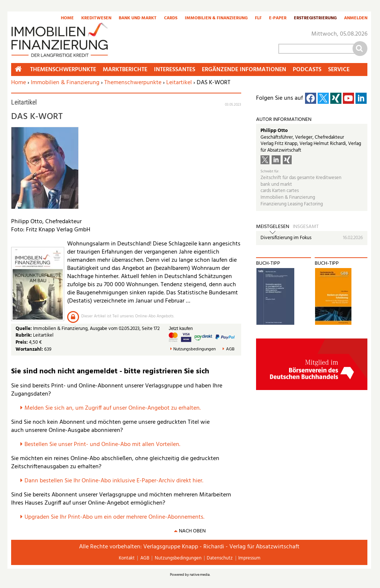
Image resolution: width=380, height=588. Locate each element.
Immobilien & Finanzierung (216, 19)
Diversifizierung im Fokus (286, 238)
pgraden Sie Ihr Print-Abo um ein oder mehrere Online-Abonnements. (116, 517)
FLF (258, 19)
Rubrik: (24, 335)
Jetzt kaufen (181, 328)
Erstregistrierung (315, 19)
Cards (171, 19)
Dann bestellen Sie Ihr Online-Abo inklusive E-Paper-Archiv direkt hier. (114, 481)
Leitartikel (179, 83)
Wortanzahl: (29, 349)
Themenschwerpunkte (133, 83)
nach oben (192, 531)
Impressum (249, 558)
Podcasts (307, 70)
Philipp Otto (274, 131)
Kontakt (127, 558)
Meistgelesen (273, 227)
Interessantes (175, 70)
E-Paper (278, 19)
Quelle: (24, 329)
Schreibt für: (270, 171)
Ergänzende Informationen (244, 70)
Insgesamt (306, 227)
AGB (230, 349)
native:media (200, 575)
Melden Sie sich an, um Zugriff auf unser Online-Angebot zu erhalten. (113, 408)
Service (339, 70)
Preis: (22, 342)
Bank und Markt (138, 19)
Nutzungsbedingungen (194, 349)
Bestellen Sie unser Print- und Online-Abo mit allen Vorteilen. (102, 445)
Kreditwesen (96, 19)
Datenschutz (220, 558)
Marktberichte (125, 70)
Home (67, 19)
